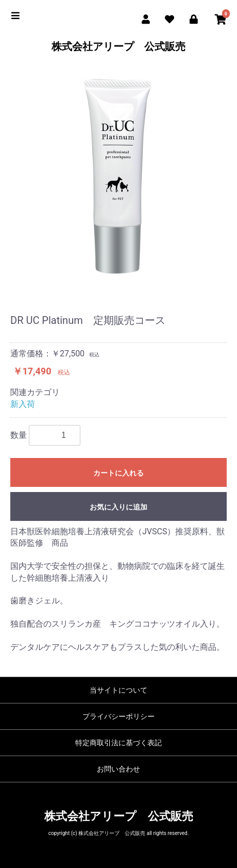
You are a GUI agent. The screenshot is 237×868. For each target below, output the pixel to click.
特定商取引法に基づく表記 (118, 743)
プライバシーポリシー (118, 716)
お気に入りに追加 (118, 507)
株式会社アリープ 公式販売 (118, 46)
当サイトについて (118, 690)
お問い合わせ (118, 769)
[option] (118, 177)
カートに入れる (118, 473)
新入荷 (23, 404)
